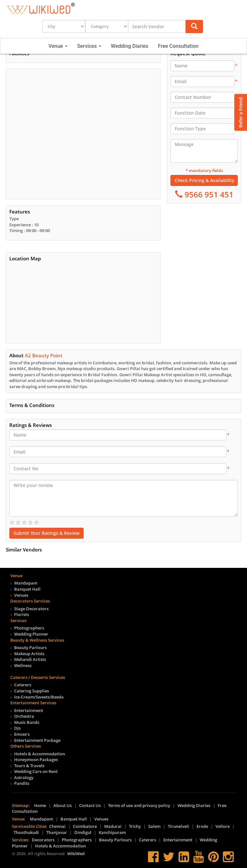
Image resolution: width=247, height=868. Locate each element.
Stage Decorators (31, 609)
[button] (194, 26)
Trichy (135, 826)
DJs (17, 728)
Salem (154, 826)
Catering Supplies (32, 691)
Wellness (23, 665)
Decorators (43, 840)
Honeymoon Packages (36, 759)
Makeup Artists (29, 654)
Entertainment (29, 710)
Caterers (23, 685)
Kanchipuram (112, 832)
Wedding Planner (31, 634)
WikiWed (76, 854)
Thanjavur (57, 832)
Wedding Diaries (130, 46)
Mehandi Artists (30, 659)
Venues (21, 595)
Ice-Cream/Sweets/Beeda (39, 697)
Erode (202, 826)
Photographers (29, 628)
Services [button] (89, 46)
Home (40, 805)
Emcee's (22, 734)
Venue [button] (58, 46)
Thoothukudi (26, 832)
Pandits (22, 783)
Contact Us (90, 805)
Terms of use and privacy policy (139, 805)
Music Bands (27, 722)
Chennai (57, 826)
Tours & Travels (29, 766)
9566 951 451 (208, 194)
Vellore (223, 826)
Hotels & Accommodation (40, 754)
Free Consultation (178, 46)
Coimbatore (85, 826)
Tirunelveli (178, 826)
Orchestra (24, 716)
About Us (63, 805)
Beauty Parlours (30, 647)
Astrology (24, 777)
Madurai (113, 826)
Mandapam (26, 583)
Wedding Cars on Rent (36, 771)
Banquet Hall (27, 589)
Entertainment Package (37, 740)
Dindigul (83, 832)
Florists (22, 614)
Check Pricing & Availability (205, 180)
